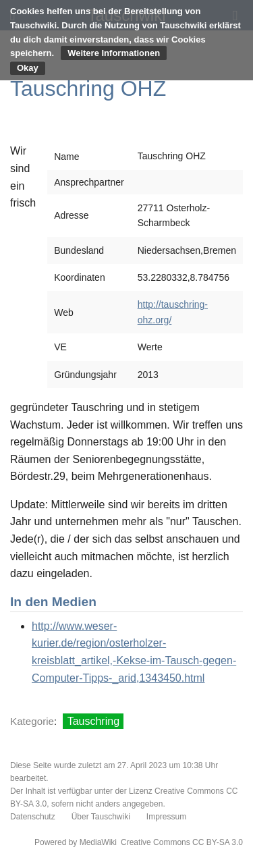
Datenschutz (33, 817)
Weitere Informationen (114, 53)
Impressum (166, 817)
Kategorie (32, 721)
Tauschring (93, 721)
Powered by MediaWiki (76, 842)
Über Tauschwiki (101, 817)
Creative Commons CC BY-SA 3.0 (182, 842)
